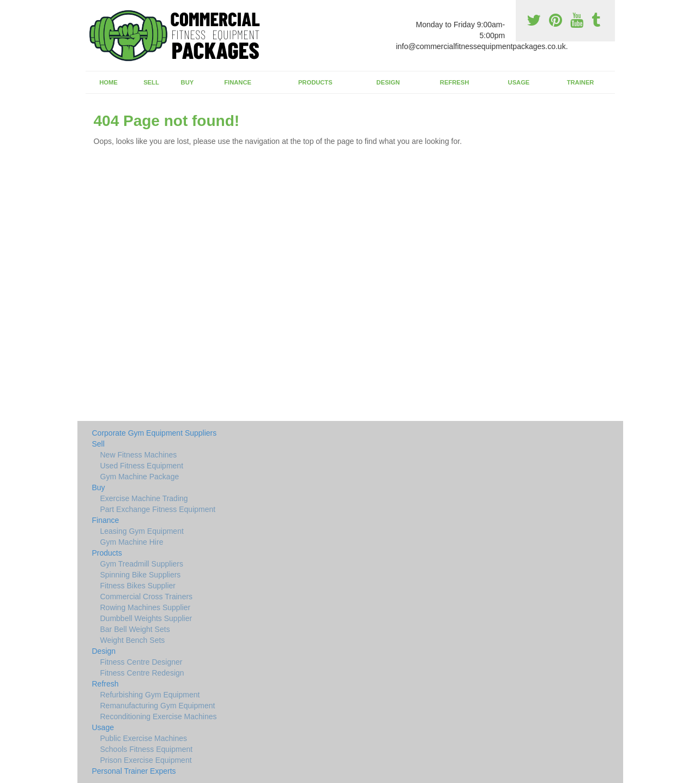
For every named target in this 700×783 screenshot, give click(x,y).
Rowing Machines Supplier (146, 607)
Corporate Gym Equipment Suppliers (155, 433)
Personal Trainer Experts (134, 771)
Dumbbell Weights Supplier (146, 618)
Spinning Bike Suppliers (141, 575)
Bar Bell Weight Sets (135, 629)
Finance (238, 82)
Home (108, 82)
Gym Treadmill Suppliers (142, 564)
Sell (151, 82)
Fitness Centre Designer (141, 662)
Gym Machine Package (140, 477)
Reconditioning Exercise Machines (159, 716)
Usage (519, 82)
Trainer (581, 82)
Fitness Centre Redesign (142, 673)
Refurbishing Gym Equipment (150, 695)
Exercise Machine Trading (144, 498)
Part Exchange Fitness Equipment (158, 509)
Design (388, 82)
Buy (188, 82)
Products (315, 82)
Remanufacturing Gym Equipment (158, 706)
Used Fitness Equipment (142, 466)
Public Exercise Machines (144, 738)
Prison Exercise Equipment (146, 760)
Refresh (454, 82)
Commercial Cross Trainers (147, 597)
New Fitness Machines (139, 455)
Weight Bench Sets (133, 640)
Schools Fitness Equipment (147, 749)
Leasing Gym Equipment (142, 531)
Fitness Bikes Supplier (138, 586)
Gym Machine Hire (132, 542)
